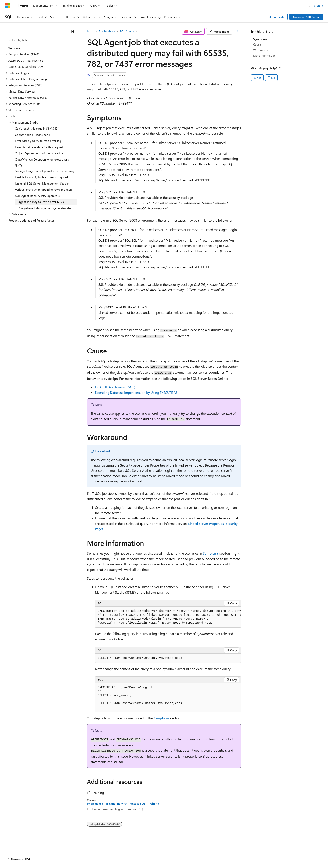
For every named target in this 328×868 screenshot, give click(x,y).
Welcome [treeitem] (14, 48)
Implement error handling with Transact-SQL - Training (123, 804)
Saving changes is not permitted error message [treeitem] (45, 171)
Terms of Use (153, 855)
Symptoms (211, 553)
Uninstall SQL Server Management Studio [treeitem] (42, 183)
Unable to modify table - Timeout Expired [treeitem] (41, 177)
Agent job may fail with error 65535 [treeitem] (42, 202)
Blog (57, 855)
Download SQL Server (306, 17)
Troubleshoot (107, 31)
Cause (257, 44)
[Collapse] (72, 31)
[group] (168, 617)
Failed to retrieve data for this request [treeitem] (39, 147)
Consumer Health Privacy (120, 855)
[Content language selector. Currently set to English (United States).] (24, 845)
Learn (91, 31)
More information (264, 55)
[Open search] (308, 6)
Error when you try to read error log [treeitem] (38, 141)
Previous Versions (38, 855)
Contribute (75, 855)
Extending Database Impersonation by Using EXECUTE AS (136, 392)
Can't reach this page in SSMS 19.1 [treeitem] (37, 128)
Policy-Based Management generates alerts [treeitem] (46, 208)
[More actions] (237, 31)
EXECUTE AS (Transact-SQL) (115, 387)
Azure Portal (277, 17)
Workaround (261, 50)
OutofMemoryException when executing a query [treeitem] (42, 162)
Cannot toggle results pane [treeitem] (32, 135)
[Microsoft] (8, 6)
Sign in (319, 6)
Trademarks (173, 855)
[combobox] (41, 40)
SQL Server (127, 31)
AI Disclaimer (13, 855)
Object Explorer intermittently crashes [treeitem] (39, 153)
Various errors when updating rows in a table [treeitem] (44, 189)
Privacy (91, 855)
